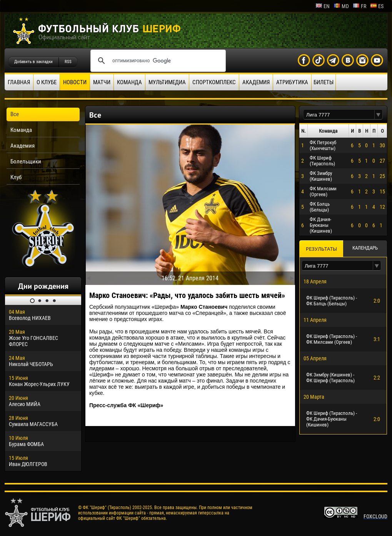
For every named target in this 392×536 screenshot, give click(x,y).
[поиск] (157, 61)
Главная (19, 82)
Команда (129, 82)
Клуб (16, 177)
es (377, 6)
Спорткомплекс (214, 82)
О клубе (47, 82)
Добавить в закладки (33, 62)
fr (359, 6)
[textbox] (339, 115)
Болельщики (26, 161)
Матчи (102, 82)
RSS (68, 62)
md (341, 6)
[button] (379, 115)
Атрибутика (292, 82)
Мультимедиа (167, 82)
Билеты (324, 82)
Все (15, 114)
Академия (256, 82)
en (323, 6)
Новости (75, 82)
